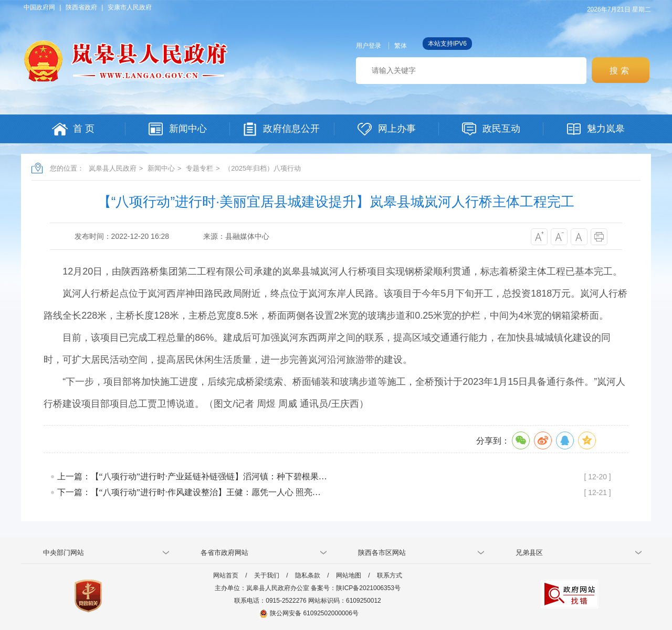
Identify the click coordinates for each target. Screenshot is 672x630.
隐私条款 (308, 575)
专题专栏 (199, 168)
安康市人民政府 (130, 7)
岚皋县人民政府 (113, 168)
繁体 (401, 46)
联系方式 (390, 575)
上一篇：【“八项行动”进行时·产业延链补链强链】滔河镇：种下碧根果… (192, 476)
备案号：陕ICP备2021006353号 (356, 588)
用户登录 (369, 46)
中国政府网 (39, 7)
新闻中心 (161, 168)
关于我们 (267, 575)
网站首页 (226, 575)
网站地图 (349, 575)
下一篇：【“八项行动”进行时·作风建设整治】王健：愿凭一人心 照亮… (189, 492)
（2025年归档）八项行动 (262, 168)
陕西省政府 (81, 7)
